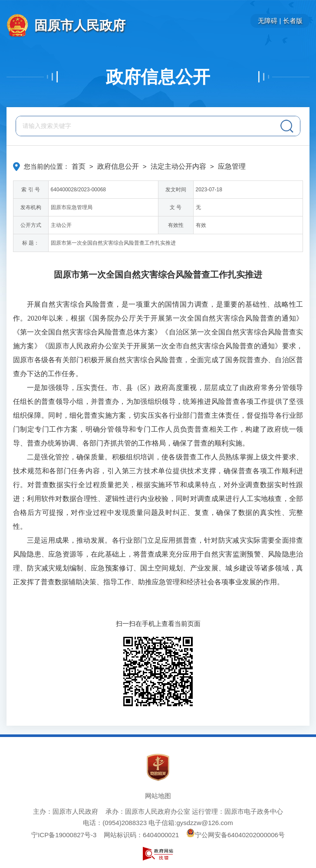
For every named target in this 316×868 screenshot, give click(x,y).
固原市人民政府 (80, 25)
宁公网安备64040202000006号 (235, 835)
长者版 (293, 21)
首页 (79, 166)
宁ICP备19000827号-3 (64, 835)
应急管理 (232, 166)
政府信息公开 (158, 77)
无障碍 (268, 21)
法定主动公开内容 (178, 166)
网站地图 (158, 796)
